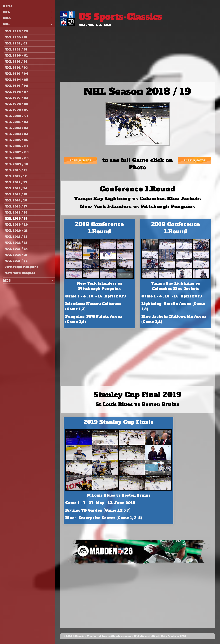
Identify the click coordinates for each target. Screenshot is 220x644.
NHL (7, 24)
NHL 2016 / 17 (16, 206)
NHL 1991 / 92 (16, 62)
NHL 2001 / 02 (16, 122)
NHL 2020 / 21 (16, 231)
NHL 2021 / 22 (16, 237)
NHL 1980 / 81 (16, 37)
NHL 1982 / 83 (16, 49)
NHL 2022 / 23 (16, 243)
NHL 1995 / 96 (16, 86)
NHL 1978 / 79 (16, 31)
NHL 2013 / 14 (16, 188)
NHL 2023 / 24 (16, 249)
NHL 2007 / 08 (16, 152)
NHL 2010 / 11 (16, 170)
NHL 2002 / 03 (16, 128)
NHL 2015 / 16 (16, 200)
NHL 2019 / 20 (16, 225)
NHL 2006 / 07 (16, 146)
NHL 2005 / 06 (16, 140)
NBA (7, 18)
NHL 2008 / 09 (17, 158)
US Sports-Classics (120, 17)
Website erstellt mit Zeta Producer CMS (160, 636)
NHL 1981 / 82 (16, 43)
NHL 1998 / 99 (16, 104)
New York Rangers (20, 273)
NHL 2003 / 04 (16, 134)
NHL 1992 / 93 (16, 68)
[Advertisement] (138, 59)
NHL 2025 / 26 (16, 261)
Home (8, 6)
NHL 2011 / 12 (16, 176)
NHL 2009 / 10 (16, 164)
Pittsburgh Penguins (21, 267)
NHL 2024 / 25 (16, 255)
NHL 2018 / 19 (16, 219)
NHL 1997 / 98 (16, 98)
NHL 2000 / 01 (16, 116)
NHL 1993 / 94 (16, 74)
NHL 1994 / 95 (16, 80)
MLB (7, 281)
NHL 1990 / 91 (16, 56)
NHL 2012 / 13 (16, 182)
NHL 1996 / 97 (16, 92)
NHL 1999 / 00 (16, 110)
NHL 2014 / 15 (16, 194)
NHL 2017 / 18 (16, 213)
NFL (6, 12)
